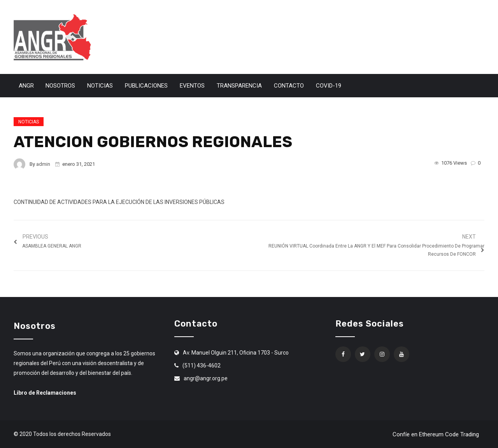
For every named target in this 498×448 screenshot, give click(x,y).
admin (43, 164)
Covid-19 (329, 86)
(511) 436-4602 (202, 365)
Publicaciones (146, 86)
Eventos (192, 86)
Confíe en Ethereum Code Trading (436, 434)
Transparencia (239, 86)
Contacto (289, 86)
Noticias (100, 86)
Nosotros (60, 86)
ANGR (26, 86)
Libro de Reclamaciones (45, 393)
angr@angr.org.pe (206, 378)
